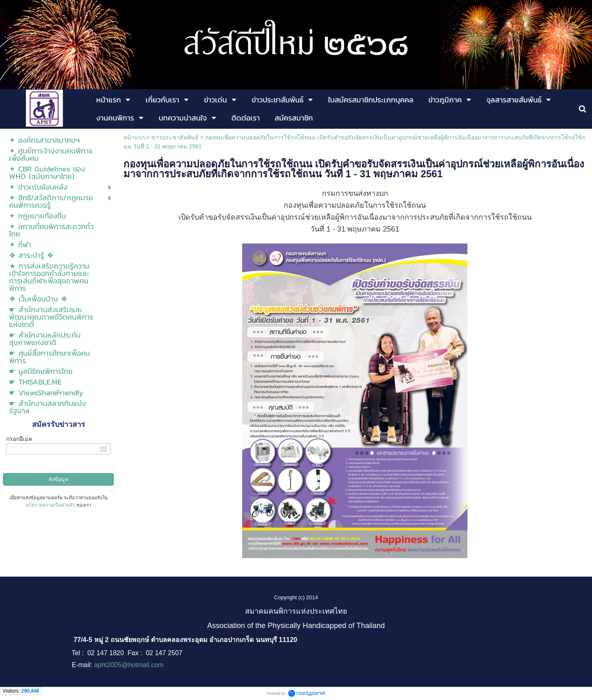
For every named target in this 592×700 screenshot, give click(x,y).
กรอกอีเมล (19, 439)
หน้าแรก (134, 137)
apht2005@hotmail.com (129, 665)
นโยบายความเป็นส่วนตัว (51, 505)
